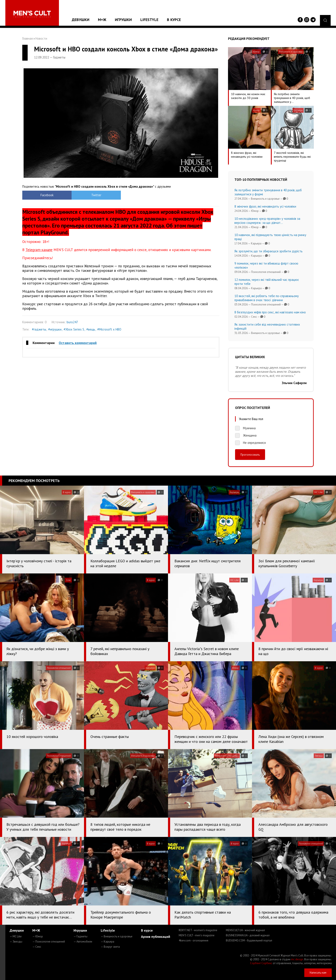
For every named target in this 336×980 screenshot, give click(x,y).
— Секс (37, 947)
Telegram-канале (39, 250)
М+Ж (102, 20)
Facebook (47, 195)
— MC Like (16, 936)
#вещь (91, 329)
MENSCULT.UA (245, 930)
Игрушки (123, 20)
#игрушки (55, 329)
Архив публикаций (156, 937)
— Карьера (107, 942)
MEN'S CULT (197, 935)
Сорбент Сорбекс (261, 963)
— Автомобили (83, 942)
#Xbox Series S (74, 329)
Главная (28, 38)
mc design (297, 959)
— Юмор (38, 936)
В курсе (174, 20)
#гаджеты (39, 329)
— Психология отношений (49, 942)
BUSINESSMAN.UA (248, 935)
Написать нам (318, 973)
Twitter (96, 195)
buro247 (72, 322)
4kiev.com (193, 940)
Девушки (81, 20)
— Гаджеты (80, 936)
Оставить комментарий (78, 343)
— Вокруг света (110, 947)
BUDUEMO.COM (249, 940)
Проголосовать (250, 455)
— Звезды (16, 942)
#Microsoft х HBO (109, 329)
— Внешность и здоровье (117, 936)
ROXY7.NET (198, 930)
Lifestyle (149, 20)
